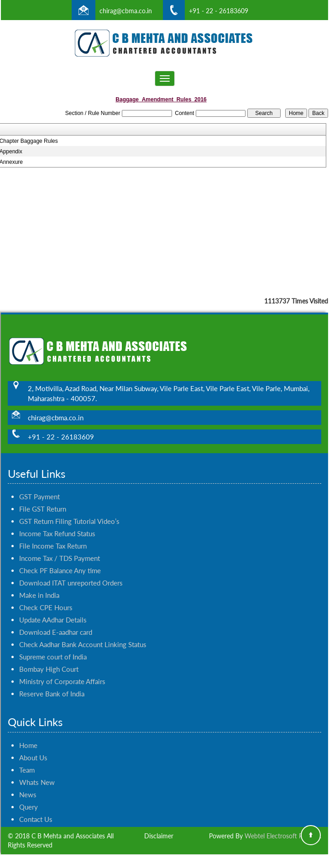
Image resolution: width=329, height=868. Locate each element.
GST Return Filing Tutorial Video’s (69, 511)
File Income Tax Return (53, 535)
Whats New (37, 772)
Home (28, 735)
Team (27, 759)
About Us (33, 747)
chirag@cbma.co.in (126, 11)
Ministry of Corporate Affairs (62, 671)
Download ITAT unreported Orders (71, 572)
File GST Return (43, 498)
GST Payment (39, 486)
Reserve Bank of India (52, 683)
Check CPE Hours (46, 597)
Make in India (39, 585)
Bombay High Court (49, 659)
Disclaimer (159, 836)
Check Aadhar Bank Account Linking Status (83, 634)
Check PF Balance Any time (60, 560)
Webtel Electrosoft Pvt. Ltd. (283, 836)
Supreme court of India (53, 646)
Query (29, 796)
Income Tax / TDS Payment (60, 548)
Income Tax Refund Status (57, 523)
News (28, 784)
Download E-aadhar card (56, 622)
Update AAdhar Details (53, 609)
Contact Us (36, 809)
